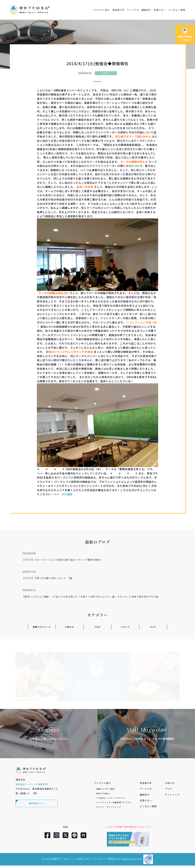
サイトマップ (172, 795)
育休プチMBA (103, 793)
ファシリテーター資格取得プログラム (114, 802)
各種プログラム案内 (105, 789)
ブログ (106, 73)
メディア (125, 627)
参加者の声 (118, 10)
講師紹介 (146, 10)
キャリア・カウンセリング (109, 807)
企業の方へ (160, 10)
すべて (153, 627)
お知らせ (70, 627)
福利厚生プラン (36, 807)
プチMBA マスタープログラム (110, 798)
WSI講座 (67, 494)
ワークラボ (133, 10)
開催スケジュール (42, 627)
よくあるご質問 (177, 10)
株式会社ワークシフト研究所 (33, 787)
